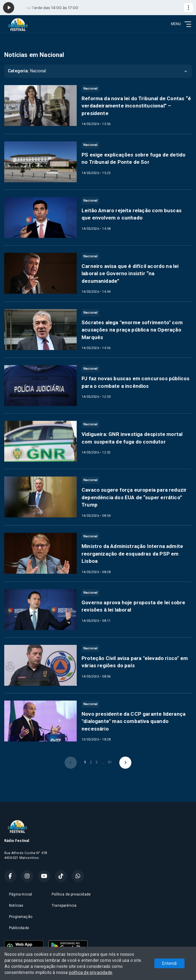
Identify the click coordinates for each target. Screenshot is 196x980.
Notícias (16, 906)
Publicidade (19, 928)
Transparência (64, 906)
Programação (21, 917)
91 (110, 762)
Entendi (169, 963)
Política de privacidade (71, 894)
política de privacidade (91, 972)
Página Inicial (21, 894)
